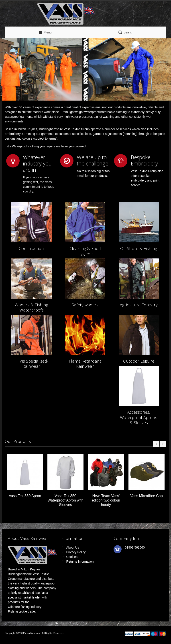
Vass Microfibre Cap (147, 496)
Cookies (72, 557)
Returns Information (80, 561)
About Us (73, 547)
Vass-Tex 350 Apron (25, 496)
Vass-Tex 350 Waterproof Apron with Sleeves (66, 500)
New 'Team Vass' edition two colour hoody (106, 500)
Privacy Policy (76, 552)
